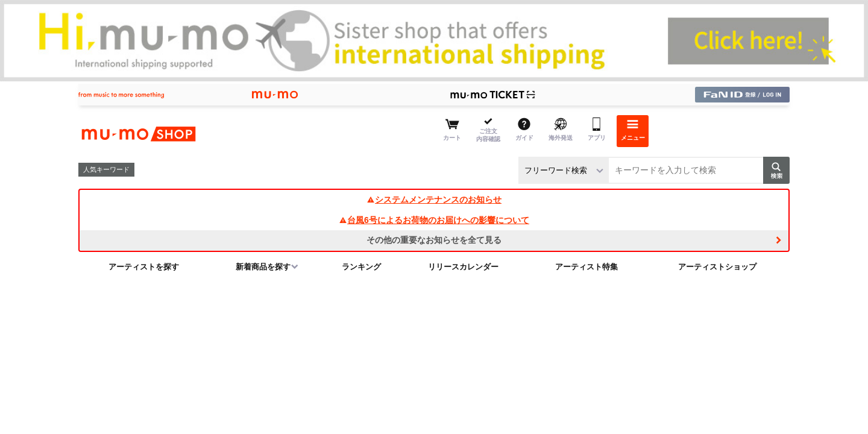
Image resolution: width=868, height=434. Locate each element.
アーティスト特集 (587, 267)
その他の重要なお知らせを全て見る (434, 240)
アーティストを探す (144, 267)
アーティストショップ (717, 267)
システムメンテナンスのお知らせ (434, 200)
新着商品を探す (263, 267)
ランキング (361, 267)
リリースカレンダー (463, 267)
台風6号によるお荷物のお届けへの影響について (434, 220)
